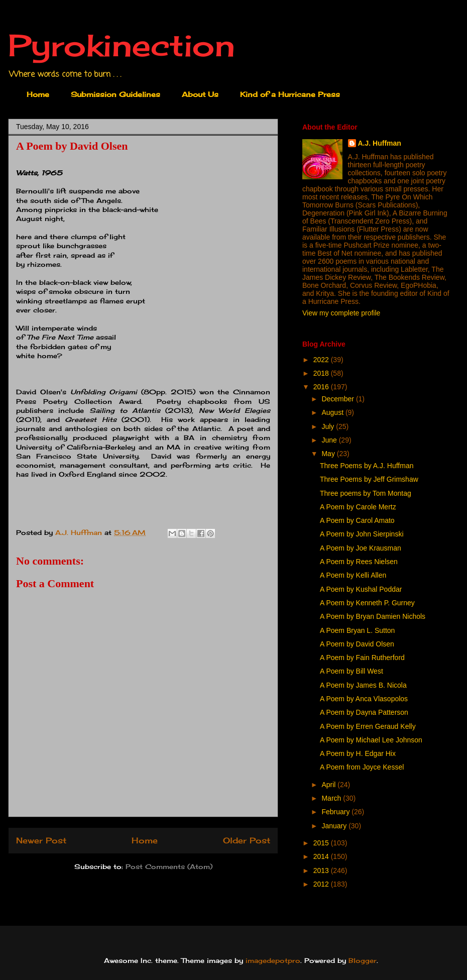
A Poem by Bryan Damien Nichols (373, 616)
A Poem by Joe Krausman (361, 548)
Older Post (247, 841)
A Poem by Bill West (352, 671)
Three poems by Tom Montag (366, 493)
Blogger (363, 960)
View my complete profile (341, 313)
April (329, 785)
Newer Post (41, 841)
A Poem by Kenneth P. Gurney (367, 603)
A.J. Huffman (380, 143)
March (332, 798)
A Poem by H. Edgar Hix (358, 753)
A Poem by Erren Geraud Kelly (368, 726)
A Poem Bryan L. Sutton (357, 630)
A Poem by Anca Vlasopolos (364, 699)
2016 (322, 387)
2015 (322, 843)
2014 (322, 856)
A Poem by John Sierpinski (362, 534)
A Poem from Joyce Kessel (362, 767)
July (329, 426)
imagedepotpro (273, 960)
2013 (322, 870)
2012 (322, 884)
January (335, 826)
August (333, 412)
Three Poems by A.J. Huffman (367, 466)
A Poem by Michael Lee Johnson (371, 740)
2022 (322, 360)
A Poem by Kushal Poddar (361, 589)
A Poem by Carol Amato (357, 520)
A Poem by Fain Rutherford (362, 658)
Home (38, 94)
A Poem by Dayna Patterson (364, 712)
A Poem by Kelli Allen (353, 575)
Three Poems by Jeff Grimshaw (369, 479)
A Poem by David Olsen (357, 644)
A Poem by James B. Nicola (363, 685)
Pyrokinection (122, 45)
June (330, 440)
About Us (200, 94)
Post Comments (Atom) (169, 866)
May (329, 454)
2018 (322, 373)
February (336, 812)
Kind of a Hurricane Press (290, 94)
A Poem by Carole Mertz (358, 507)
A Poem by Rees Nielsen (359, 562)
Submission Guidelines (115, 94)
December (338, 399)
